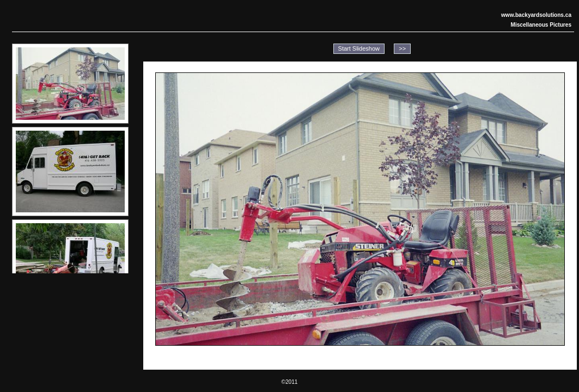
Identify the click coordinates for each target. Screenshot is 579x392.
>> (402, 48)
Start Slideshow (359, 48)
